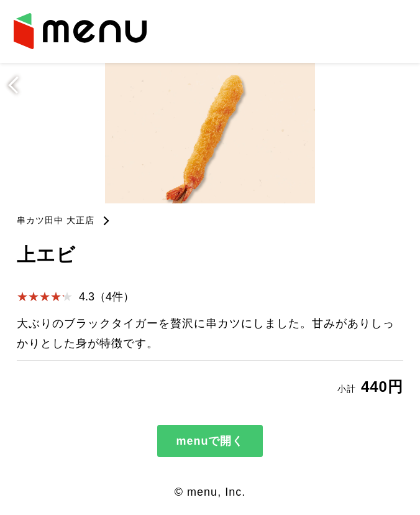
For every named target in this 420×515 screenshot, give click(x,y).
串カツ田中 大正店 (56, 220)
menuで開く (210, 441)
